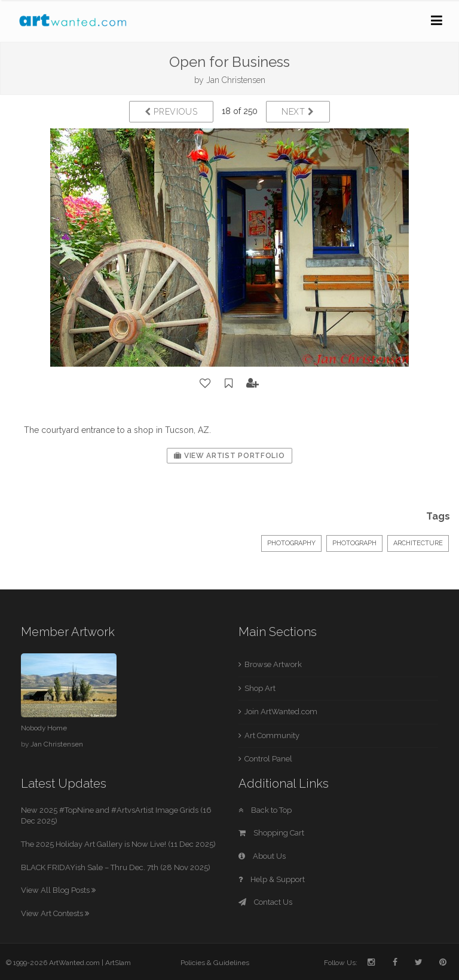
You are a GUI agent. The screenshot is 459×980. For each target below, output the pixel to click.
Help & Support (272, 879)
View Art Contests (55, 913)
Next (298, 112)
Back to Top (265, 810)
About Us (262, 856)
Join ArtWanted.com (281, 712)
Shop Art (260, 688)
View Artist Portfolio (229, 456)
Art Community (272, 735)
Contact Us (265, 902)
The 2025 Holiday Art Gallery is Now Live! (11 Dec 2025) (118, 844)
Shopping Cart (271, 833)
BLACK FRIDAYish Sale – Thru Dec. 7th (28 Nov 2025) (116, 867)
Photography (291, 543)
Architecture (418, 543)
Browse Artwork (273, 664)
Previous (171, 112)
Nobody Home (44, 728)
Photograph (354, 543)
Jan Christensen (236, 80)
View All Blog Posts (58, 890)
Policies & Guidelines (215, 963)
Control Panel (268, 759)
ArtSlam (118, 963)
